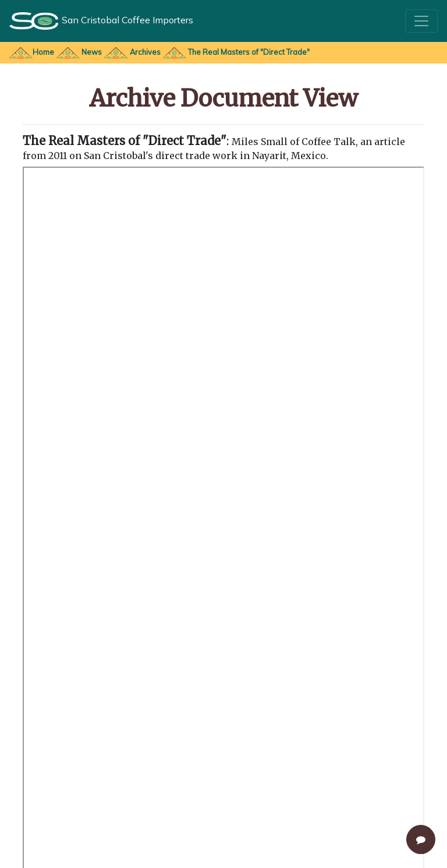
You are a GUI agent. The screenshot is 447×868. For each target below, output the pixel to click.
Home (43, 52)
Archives (146, 52)
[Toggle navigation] (421, 21)
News (92, 52)
